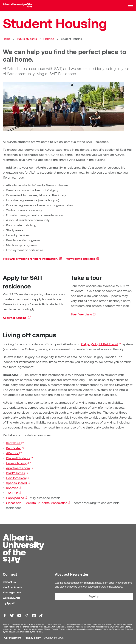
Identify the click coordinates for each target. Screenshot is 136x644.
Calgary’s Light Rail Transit (101, 344)
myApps (9, 603)
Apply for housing (17, 318)
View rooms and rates (83, 258)
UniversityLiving (18, 463)
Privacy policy (33, 638)
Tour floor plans (84, 314)
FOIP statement (12, 638)
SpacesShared (18, 483)
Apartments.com (20, 468)
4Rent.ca (14, 453)
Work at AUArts (12, 598)
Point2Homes (17, 473)
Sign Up (94, 596)
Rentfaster (15, 448)
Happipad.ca (17, 498)
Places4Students (20, 458)
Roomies (14, 488)
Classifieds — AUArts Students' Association (38, 503)
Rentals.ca (15, 443)
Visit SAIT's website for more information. (33, 258)
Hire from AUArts (12, 587)
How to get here (12, 592)
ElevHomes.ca (18, 478)
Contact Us (9, 582)
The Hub (14, 493)
